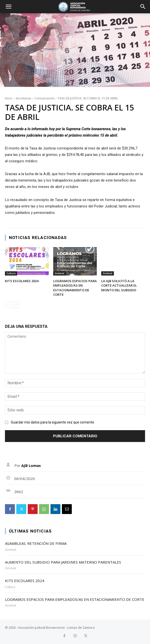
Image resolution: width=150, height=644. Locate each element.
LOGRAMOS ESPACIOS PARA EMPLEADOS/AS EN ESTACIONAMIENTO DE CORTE (75, 288)
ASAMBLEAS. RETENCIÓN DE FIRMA (36, 543)
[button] (8, 7)
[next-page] (16, 305)
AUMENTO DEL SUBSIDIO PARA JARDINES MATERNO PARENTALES (63, 562)
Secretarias (23, 98)
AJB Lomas (31, 465)
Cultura (11, 273)
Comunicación (44, 98)
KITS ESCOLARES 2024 (22, 281)
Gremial (60, 273)
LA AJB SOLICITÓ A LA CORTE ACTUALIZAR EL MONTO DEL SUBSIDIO (119, 285)
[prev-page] (8, 305)
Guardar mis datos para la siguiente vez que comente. (53, 422)
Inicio (9, 98)
